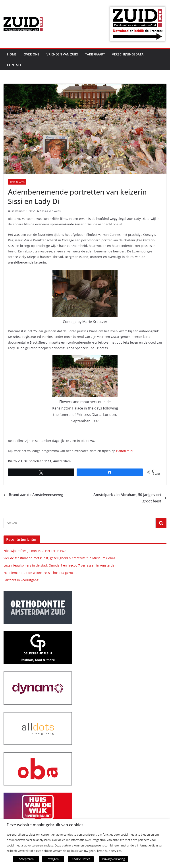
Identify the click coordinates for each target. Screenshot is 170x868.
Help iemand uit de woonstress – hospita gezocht (40, 573)
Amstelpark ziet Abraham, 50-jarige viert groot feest (130, 498)
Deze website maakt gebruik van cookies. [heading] (46, 825)
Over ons (32, 54)
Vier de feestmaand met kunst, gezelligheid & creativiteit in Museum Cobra (59, 558)
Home (12, 54)
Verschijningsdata (128, 54)
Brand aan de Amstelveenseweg (33, 495)
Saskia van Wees (50, 211)
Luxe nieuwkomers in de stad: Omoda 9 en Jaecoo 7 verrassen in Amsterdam (60, 565)
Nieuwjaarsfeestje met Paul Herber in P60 (35, 551)
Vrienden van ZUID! (62, 54)
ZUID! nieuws (17, 182)
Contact (14, 65)
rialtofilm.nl (125, 451)
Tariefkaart (95, 54)
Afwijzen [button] (53, 859)
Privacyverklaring (114, 859)
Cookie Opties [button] (81, 859)
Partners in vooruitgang (21, 580)
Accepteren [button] (26, 859)
